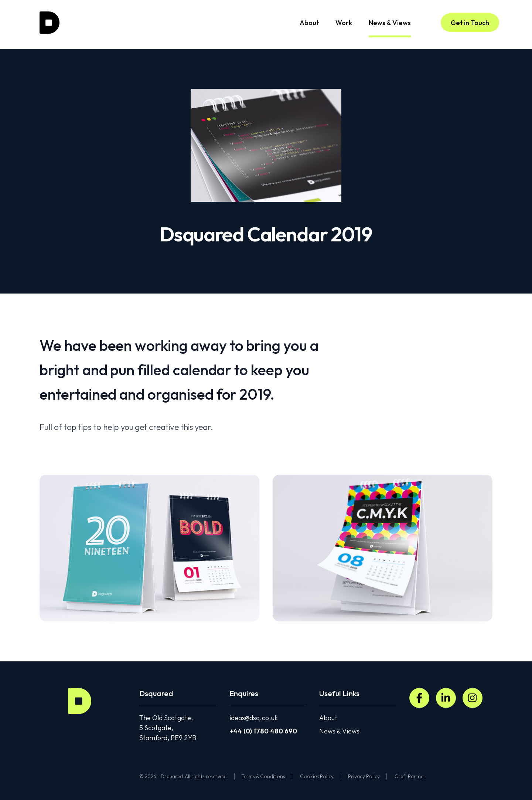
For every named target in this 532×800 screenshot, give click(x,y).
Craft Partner (410, 776)
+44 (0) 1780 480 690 (263, 731)
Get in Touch (470, 23)
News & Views (390, 28)
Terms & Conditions (263, 776)
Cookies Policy (317, 776)
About (309, 23)
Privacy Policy (364, 776)
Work (344, 23)
